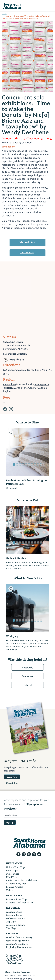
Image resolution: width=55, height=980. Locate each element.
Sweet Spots (12, 874)
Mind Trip (11, 877)
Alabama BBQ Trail (16, 884)
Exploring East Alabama (19, 947)
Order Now (12, 777)
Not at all (27, 685)
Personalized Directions (15, 354)
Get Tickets (27, 253)
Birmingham (9, 384)
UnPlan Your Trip (15, 867)
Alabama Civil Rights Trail (20, 903)
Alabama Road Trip (16, 899)
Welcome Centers (15, 918)
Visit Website (28, 242)
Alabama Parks (14, 915)
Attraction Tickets (16, 925)
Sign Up (10, 822)
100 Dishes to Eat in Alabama (21, 880)
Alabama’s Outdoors (17, 944)
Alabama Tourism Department (18, 972)
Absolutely (27, 668)
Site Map (11, 928)
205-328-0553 (13, 358)
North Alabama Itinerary (19, 937)
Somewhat (27, 676)
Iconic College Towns (17, 941)
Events (4, 14)
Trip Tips (11, 922)
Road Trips (12, 871)
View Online (12, 783)
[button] (8, 452)
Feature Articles (15, 887)
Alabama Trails (14, 912)
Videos (10, 890)
